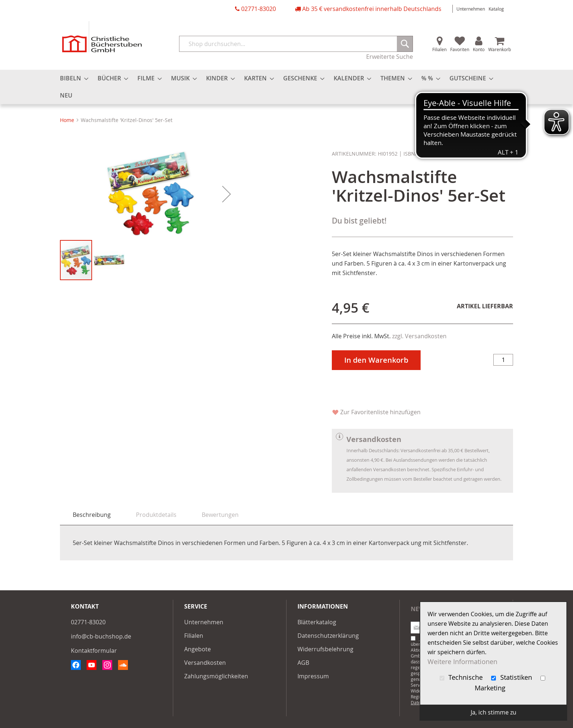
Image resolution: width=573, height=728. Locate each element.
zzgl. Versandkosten (419, 336)
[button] (227, 275)
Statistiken (513, 677)
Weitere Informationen (462, 662)
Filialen (439, 49)
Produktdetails (156, 515)
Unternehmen (471, 9)
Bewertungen (220, 515)
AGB (303, 663)
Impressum (313, 676)
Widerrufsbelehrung (325, 649)
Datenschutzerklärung (328, 636)
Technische (462, 677)
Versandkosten (205, 663)
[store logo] (102, 37)
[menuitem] (72, 78)
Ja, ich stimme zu (494, 712)
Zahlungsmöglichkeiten (216, 676)
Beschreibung (92, 515)
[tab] (92, 515)
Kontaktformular (94, 651)
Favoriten (460, 49)
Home (67, 120)
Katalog (496, 9)
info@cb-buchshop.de (101, 636)
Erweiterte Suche (390, 57)
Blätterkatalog (317, 622)
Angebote (198, 649)
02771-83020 (259, 9)
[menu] (286, 87)
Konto (479, 49)
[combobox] (296, 44)
